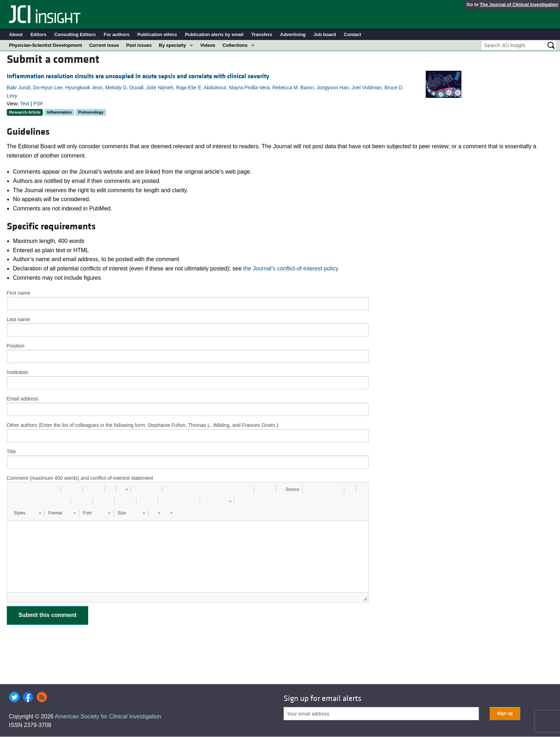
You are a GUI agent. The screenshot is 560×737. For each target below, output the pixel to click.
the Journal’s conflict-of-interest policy (291, 268)
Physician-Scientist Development (45, 45)
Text (25, 104)
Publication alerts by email (214, 34)
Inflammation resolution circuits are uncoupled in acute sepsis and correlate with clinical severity (138, 76)
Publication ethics (157, 34)
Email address (23, 399)
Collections (235, 45)
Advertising (293, 34)
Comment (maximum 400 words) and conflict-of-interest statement (80, 478)
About (16, 34)
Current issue (104, 45)
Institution (17, 372)
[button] (15, 489)
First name (19, 293)
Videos (208, 45)
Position (16, 346)
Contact (352, 34)
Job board (325, 34)
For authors (116, 34)
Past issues (139, 45)
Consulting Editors (75, 34)
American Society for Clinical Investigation (108, 716)
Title (11, 452)
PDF (38, 104)
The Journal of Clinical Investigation (519, 4)
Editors (38, 34)
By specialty (172, 45)
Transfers (262, 34)
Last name (18, 319)
